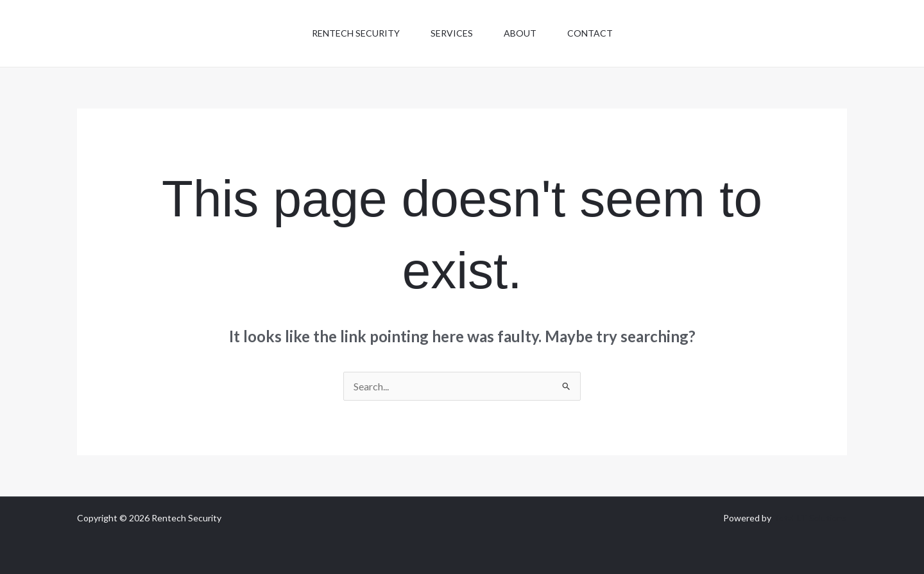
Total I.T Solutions (810, 518)
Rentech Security (356, 33)
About (520, 33)
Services (452, 33)
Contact (590, 33)
